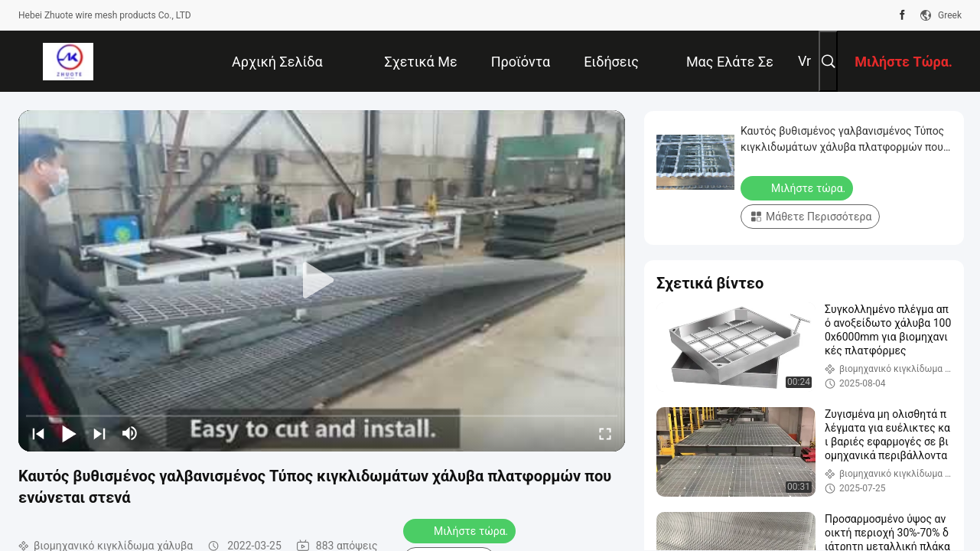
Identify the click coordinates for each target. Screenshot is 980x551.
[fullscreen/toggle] (605, 433)
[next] (99, 433)
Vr (804, 61)
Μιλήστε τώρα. (461, 530)
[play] (322, 281)
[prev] (38, 433)
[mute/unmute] (130, 433)
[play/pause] (69, 433)
